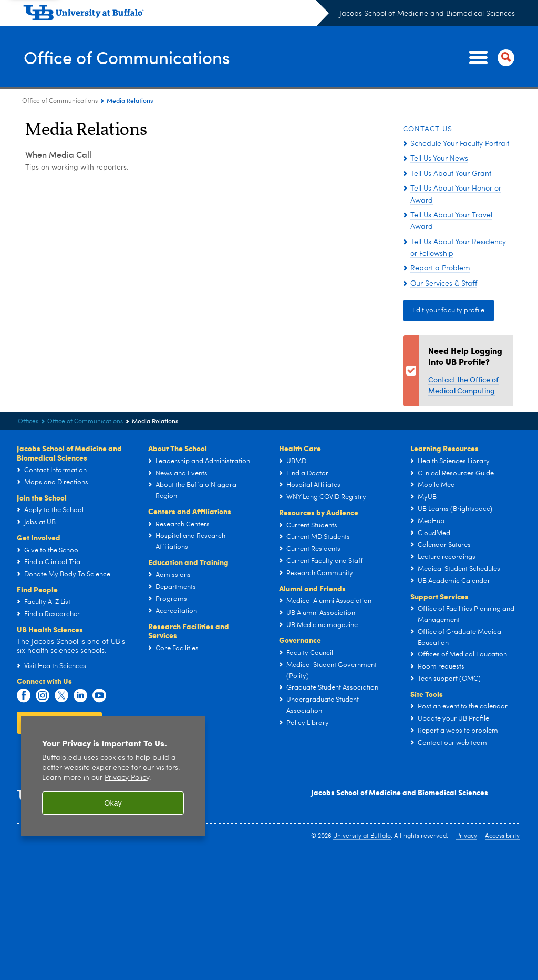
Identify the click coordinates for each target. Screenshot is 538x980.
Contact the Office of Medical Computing (463, 385)
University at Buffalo (362, 836)
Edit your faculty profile (448, 311)
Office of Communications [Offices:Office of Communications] (60, 101)
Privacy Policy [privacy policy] (127, 778)
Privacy (467, 836)
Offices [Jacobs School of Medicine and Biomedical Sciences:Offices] (28, 422)
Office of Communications (136, 57)
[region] (113, 776)
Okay (113, 803)
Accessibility (502, 836)
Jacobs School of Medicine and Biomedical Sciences (427, 14)
